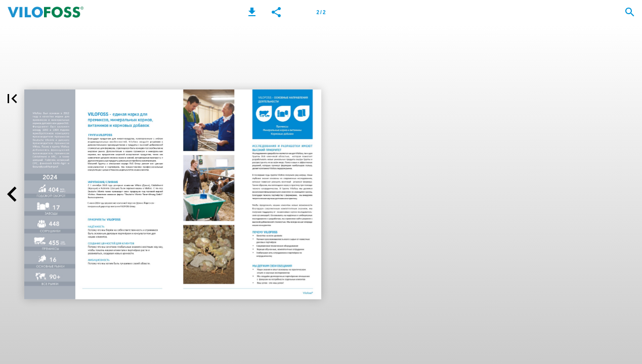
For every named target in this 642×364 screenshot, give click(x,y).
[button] (252, 12)
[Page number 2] (321, 12)
